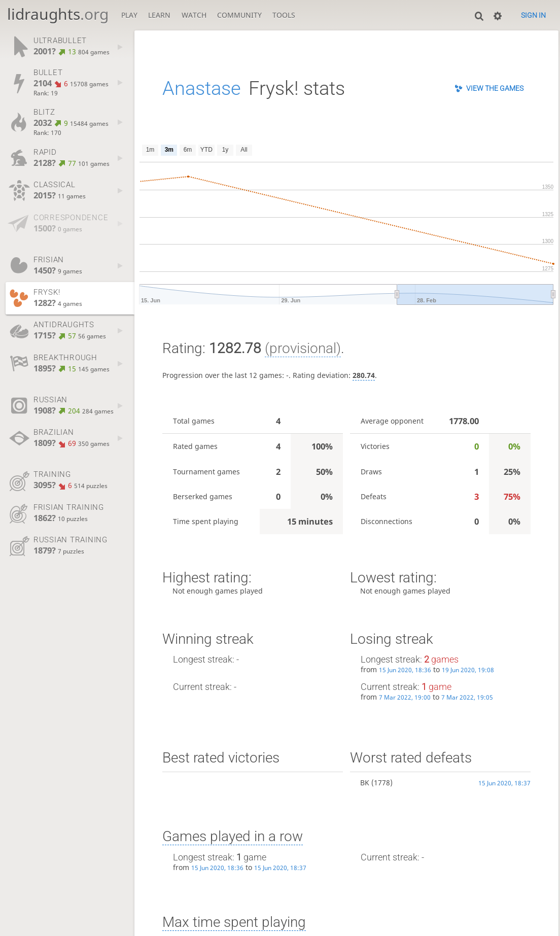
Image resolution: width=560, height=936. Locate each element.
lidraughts (58, 14)
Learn (159, 15)
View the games (495, 88)
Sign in (533, 15)
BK (365, 783)
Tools (284, 15)
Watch (194, 15)
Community (239, 15)
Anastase (202, 88)
